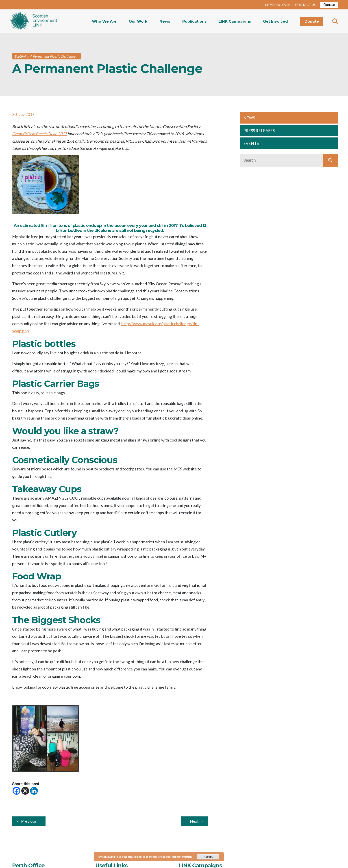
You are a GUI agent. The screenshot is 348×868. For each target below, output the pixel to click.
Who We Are (104, 21)
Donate (329, 4)
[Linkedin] (34, 791)
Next (194, 821)
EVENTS (251, 143)
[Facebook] (16, 791)
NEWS (249, 118)
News (165, 21)
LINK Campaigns (235, 21)
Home (34, 21)
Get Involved (275, 21)
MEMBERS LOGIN (278, 5)
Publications (194, 21)
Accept (208, 857)
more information (182, 857)
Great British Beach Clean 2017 (39, 134)
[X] (25, 791)
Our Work (138, 21)
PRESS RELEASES (259, 131)
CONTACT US (305, 5)
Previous (29, 821)
